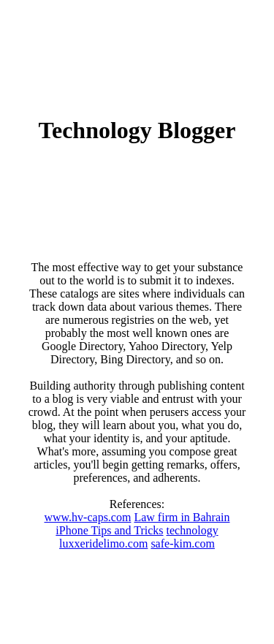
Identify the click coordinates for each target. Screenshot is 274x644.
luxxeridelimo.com (103, 543)
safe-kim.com (183, 543)
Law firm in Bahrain (182, 517)
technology (193, 530)
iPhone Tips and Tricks (109, 530)
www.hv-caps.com (87, 517)
